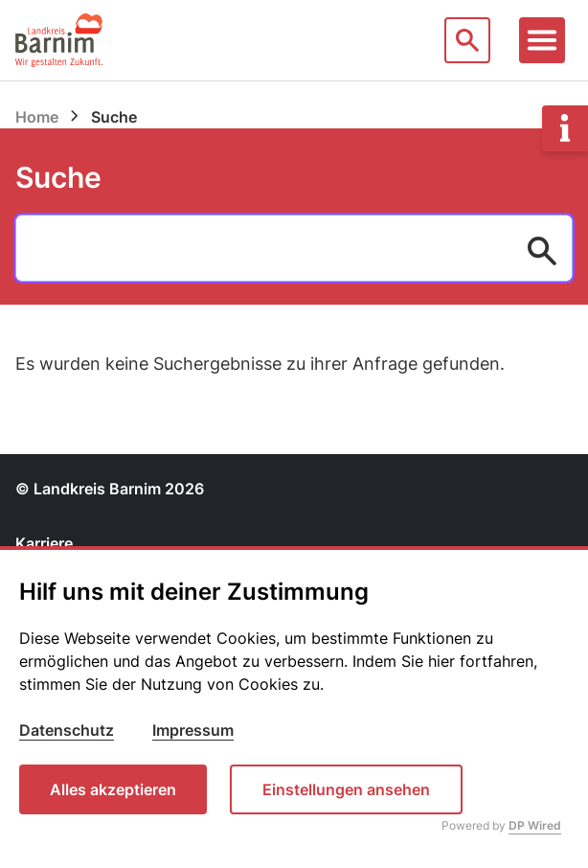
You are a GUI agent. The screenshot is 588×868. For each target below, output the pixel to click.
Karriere (44, 543)
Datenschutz (67, 730)
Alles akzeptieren (113, 789)
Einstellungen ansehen (346, 789)
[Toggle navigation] (542, 40)
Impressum (193, 730)
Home (37, 117)
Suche (58, 177)
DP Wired (535, 825)
